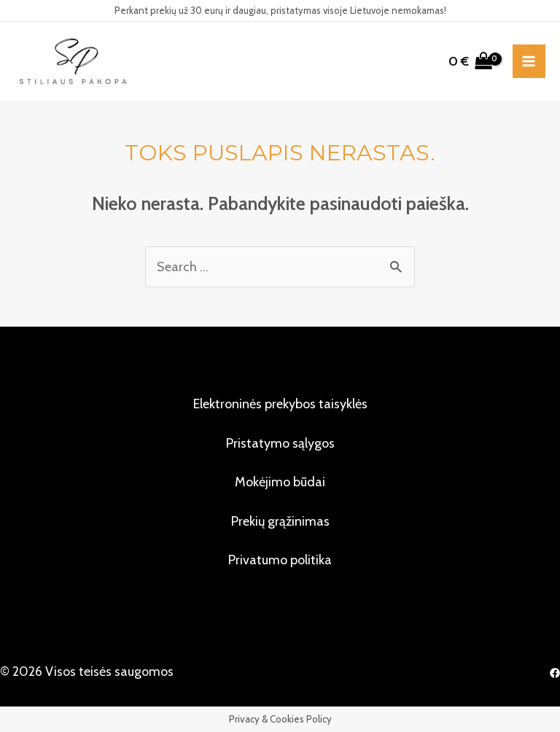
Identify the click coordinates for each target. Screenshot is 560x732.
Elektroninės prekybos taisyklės (280, 404)
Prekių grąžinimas (280, 521)
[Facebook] (555, 673)
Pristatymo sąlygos (280, 443)
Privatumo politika (280, 560)
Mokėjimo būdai (280, 482)
